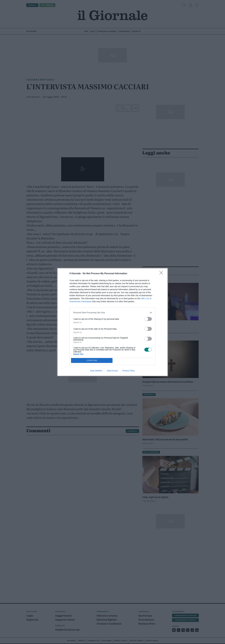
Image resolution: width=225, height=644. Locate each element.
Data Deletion (96, 371)
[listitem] (113, 313)
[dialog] (113, 322)
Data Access (112, 371)
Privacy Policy (129, 371)
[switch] (148, 319)
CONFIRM (92, 360)
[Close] (162, 274)
